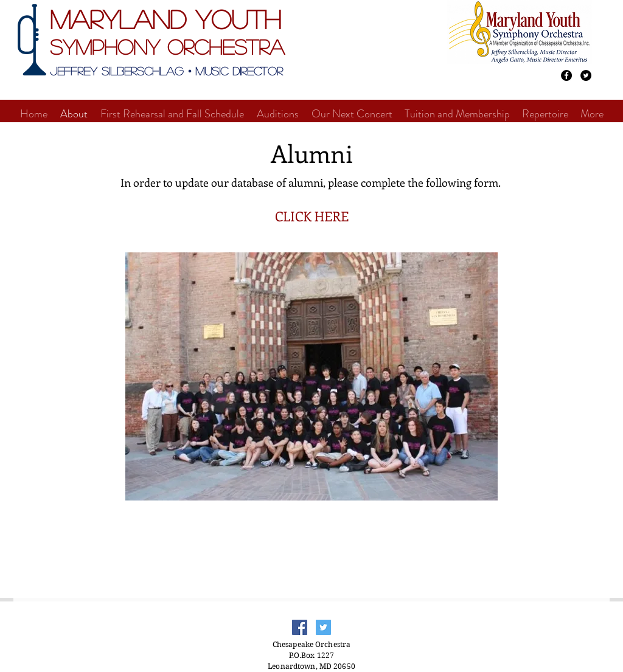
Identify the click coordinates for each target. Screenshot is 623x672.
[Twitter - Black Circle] (586, 75)
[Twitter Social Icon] (323, 627)
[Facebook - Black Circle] (566, 75)
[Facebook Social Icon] (300, 627)
